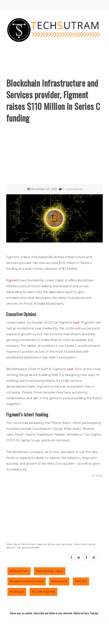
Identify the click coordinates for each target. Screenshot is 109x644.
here (36, 547)
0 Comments (73, 189)
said (76, 323)
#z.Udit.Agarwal (43, 592)
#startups (17, 592)
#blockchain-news (50, 571)
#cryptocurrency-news (27, 581)
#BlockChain (19, 571)
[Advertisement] (54, 155)
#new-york (59, 581)
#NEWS (81, 581)
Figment (13, 280)
